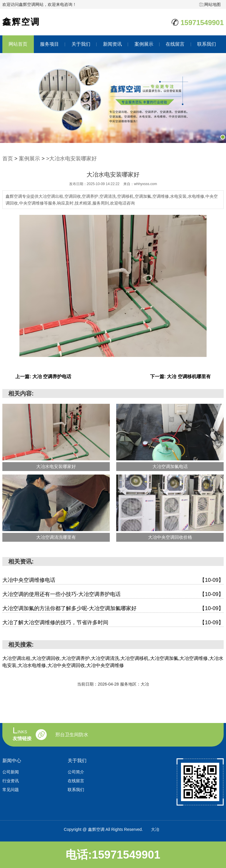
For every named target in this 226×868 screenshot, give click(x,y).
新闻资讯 (112, 44)
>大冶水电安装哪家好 (72, 159)
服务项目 (49, 44)
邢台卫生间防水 (72, 735)
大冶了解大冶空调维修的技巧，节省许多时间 (113, 623)
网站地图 (212, 4)
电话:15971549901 (113, 855)
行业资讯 (11, 781)
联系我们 (207, 44)
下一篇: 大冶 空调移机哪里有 (180, 377)
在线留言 (175, 44)
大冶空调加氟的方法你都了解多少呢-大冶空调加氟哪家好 (113, 608)
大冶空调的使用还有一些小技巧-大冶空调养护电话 (113, 594)
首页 (8, 159)
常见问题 (11, 790)
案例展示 (144, 44)
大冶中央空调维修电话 (113, 580)
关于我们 (81, 44)
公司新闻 (11, 772)
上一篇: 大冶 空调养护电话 (43, 377)
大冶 (155, 829)
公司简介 (76, 772)
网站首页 (18, 44)
